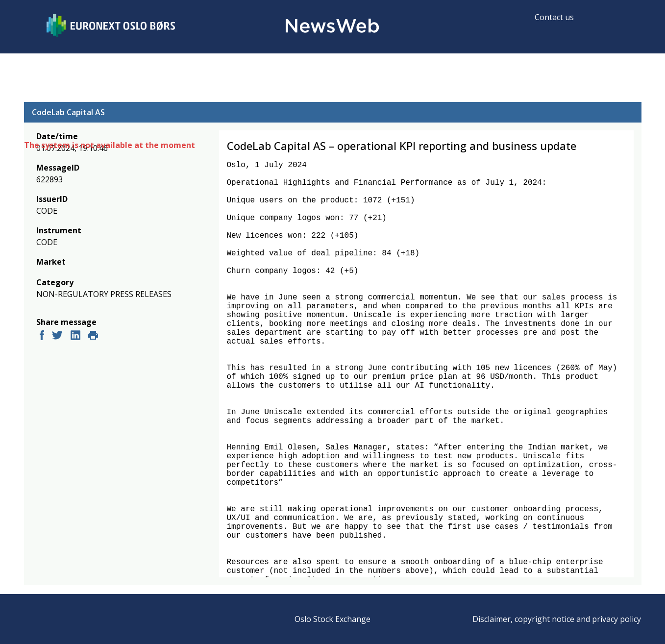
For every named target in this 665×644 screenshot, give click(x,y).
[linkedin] (75, 336)
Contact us (554, 17)
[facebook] (42, 336)
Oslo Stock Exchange (332, 619)
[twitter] (57, 336)
